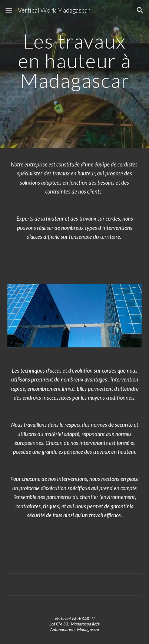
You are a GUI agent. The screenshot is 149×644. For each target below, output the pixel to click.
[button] (9, 10)
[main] (75, 74)
